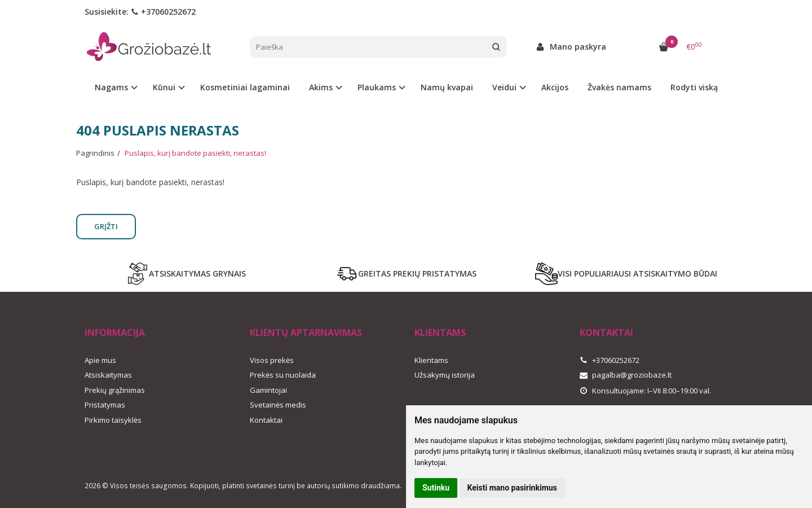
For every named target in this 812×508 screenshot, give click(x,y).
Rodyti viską (694, 87)
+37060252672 (163, 12)
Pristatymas (105, 405)
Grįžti (106, 226)
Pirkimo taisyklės (113, 420)
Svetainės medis (278, 405)
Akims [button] (321, 87)
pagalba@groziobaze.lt (626, 375)
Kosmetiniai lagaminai (245, 87)
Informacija (115, 332)
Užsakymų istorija (445, 375)
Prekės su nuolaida (283, 375)
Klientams (440, 332)
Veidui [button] (504, 87)
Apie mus (100, 360)
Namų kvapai (447, 87)
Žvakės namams (619, 87)
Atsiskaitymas (108, 375)
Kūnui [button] (164, 87)
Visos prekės (272, 360)
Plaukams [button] (377, 87)
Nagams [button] (111, 87)
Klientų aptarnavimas (306, 332)
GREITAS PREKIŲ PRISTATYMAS (406, 274)
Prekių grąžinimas (115, 390)
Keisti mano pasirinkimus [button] (512, 488)
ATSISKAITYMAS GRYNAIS (186, 274)
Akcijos (555, 87)
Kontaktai (266, 420)
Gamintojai (268, 390)
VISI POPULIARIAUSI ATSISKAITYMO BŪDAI (626, 274)
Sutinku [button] (436, 488)
